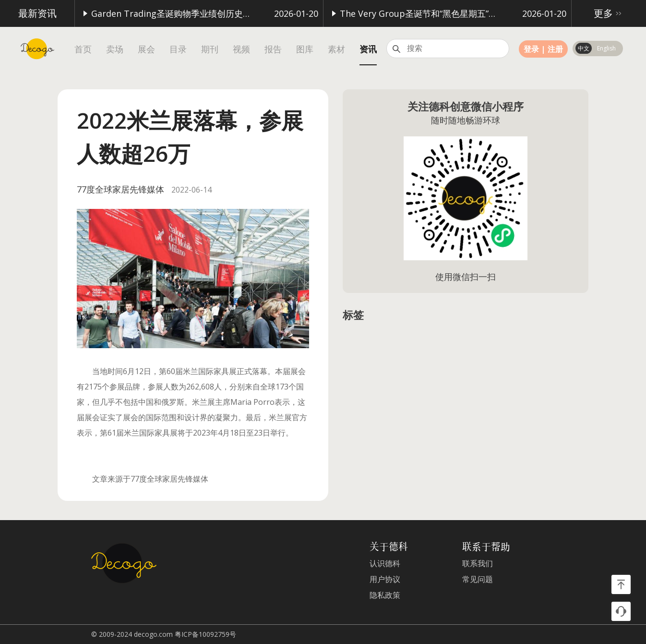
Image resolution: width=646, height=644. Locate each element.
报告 (273, 49)
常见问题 (478, 579)
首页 (83, 49)
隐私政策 (385, 595)
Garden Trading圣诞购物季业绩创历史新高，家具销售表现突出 (165, 13)
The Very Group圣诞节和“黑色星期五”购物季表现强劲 (414, 13)
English (606, 48)
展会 (146, 49)
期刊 (210, 49)
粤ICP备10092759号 (205, 634)
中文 (584, 48)
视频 (241, 49)
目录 (178, 49)
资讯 (368, 49)
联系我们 (478, 564)
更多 (609, 13)
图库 (305, 49)
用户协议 (385, 579)
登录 (531, 49)
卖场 (115, 49)
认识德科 (385, 564)
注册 (555, 49)
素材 (336, 49)
